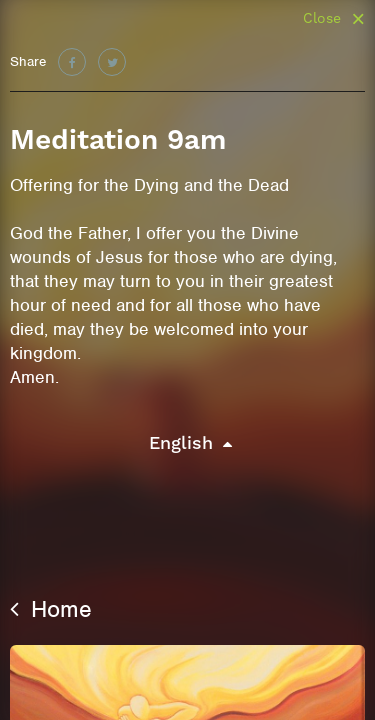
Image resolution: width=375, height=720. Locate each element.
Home (51, 609)
